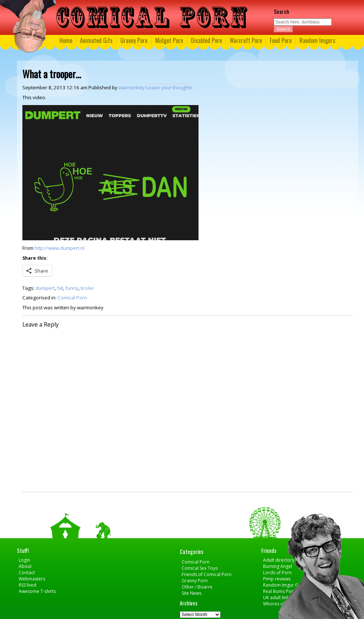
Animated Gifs (96, 40)
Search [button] (283, 29)
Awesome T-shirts (37, 591)
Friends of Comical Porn (207, 574)
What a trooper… (52, 74)
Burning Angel (278, 566)
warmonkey (132, 87)
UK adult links (277, 598)
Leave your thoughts (169, 87)
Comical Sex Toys (200, 568)
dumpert (45, 288)
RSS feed (28, 585)
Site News (192, 593)
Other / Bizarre (197, 587)
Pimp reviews (277, 579)
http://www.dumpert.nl (59, 248)
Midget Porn (169, 40)
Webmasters (32, 579)
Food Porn (281, 40)
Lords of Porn (277, 573)
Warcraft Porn (246, 40)
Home (66, 40)
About (25, 566)
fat (60, 288)
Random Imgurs (317, 40)
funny (72, 288)
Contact (27, 573)
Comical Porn (72, 298)
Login (24, 560)
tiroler (87, 288)
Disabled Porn (206, 40)
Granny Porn (134, 40)
